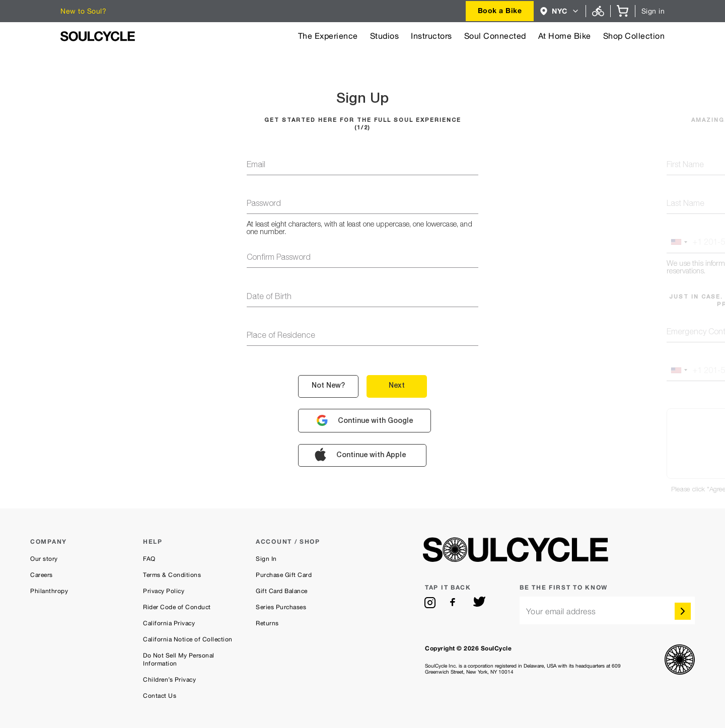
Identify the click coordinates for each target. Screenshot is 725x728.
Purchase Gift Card (284, 575)
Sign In (266, 559)
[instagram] (430, 603)
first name (685, 166)
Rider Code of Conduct (177, 607)
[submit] (683, 611)
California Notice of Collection (188, 639)
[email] (607, 610)
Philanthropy (49, 591)
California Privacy (169, 623)
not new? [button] (328, 386)
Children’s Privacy (169, 680)
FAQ (149, 559)
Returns (267, 623)
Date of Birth (269, 298)
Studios (385, 36)
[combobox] (500, 11)
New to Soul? (83, 11)
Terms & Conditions (172, 575)
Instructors (431, 36)
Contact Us (160, 696)
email (256, 166)
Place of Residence (281, 336)
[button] (560, 11)
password (264, 204)
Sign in (653, 11)
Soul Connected (495, 36)
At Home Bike (565, 36)
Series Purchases (281, 607)
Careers (42, 575)
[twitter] (479, 603)
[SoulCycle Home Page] (98, 36)
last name (685, 204)
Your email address (561, 611)
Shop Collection (634, 36)
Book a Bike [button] (500, 10)
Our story (44, 559)
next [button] (397, 386)
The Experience (328, 36)
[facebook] (455, 603)
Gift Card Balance (282, 591)
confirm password (279, 258)
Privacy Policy (164, 591)
